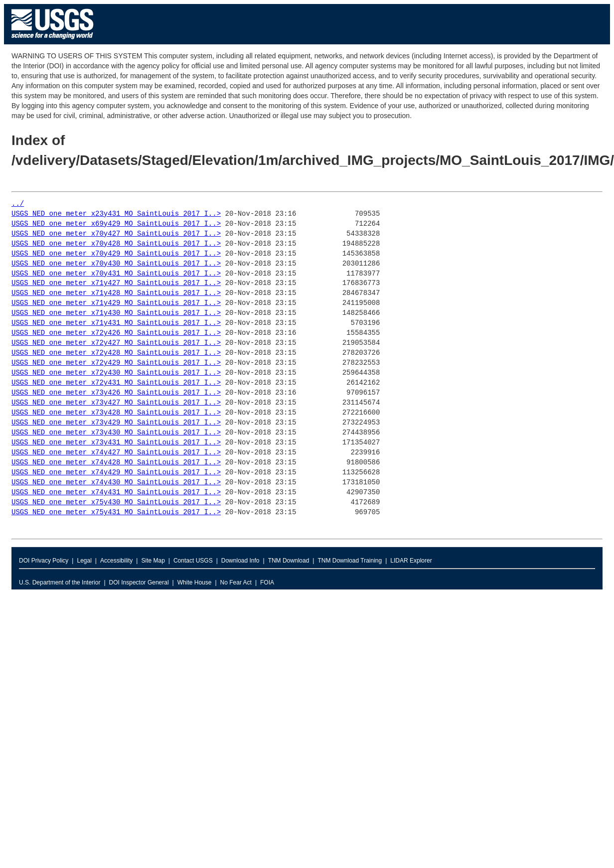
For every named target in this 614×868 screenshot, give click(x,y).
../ (18, 204)
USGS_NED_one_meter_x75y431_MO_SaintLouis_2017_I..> (116, 512)
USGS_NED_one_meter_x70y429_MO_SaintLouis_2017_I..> (116, 254)
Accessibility (116, 561)
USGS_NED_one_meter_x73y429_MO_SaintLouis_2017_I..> (116, 423)
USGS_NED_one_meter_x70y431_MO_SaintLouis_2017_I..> (116, 274)
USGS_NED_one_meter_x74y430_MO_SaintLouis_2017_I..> (116, 483)
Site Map (153, 561)
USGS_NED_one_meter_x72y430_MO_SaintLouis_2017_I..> (116, 373)
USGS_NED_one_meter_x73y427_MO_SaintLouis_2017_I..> (116, 403)
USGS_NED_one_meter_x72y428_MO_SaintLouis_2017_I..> (116, 353)
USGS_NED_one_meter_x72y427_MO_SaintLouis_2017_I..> (116, 343)
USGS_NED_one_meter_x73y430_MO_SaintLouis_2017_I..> (116, 433)
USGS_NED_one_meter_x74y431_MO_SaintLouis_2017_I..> (116, 493)
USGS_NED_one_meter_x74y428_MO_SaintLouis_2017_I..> (116, 463)
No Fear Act (236, 582)
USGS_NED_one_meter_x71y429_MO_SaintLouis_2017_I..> (116, 303)
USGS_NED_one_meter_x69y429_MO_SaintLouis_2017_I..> (116, 224)
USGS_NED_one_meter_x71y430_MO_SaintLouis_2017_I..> (116, 313)
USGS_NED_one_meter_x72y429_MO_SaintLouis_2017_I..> (116, 363)
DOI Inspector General (139, 582)
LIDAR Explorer (411, 561)
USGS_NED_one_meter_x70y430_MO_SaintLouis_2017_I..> (116, 264)
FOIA (267, 582)
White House (195, 582)
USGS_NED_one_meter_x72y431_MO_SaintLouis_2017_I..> (116, 383)
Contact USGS (193, 561)
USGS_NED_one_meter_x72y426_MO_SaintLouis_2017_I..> (116, 333)
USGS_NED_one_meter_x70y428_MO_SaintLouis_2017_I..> (116, 244)
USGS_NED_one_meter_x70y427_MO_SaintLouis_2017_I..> (116, 234)
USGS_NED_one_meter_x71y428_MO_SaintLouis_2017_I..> (116, 293)
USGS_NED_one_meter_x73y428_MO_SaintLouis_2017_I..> (116, 413)
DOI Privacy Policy (44, 561)
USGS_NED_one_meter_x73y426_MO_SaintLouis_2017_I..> (116, 393)
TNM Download (289, 561)
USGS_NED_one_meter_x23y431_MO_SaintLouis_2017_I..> (116, 214)
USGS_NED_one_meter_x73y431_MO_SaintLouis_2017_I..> (116, 443)
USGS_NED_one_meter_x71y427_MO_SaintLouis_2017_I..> (116, 283)
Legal (84, 561)
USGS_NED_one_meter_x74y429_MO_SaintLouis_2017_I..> (116, 473)
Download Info (240, 561)
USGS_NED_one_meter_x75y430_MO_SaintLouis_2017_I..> (116, 503)
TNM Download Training (350, 561)
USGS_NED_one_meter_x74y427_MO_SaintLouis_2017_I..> (116, 453)
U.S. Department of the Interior (60, 582)
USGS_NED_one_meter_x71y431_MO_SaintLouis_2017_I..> (116, 323)
